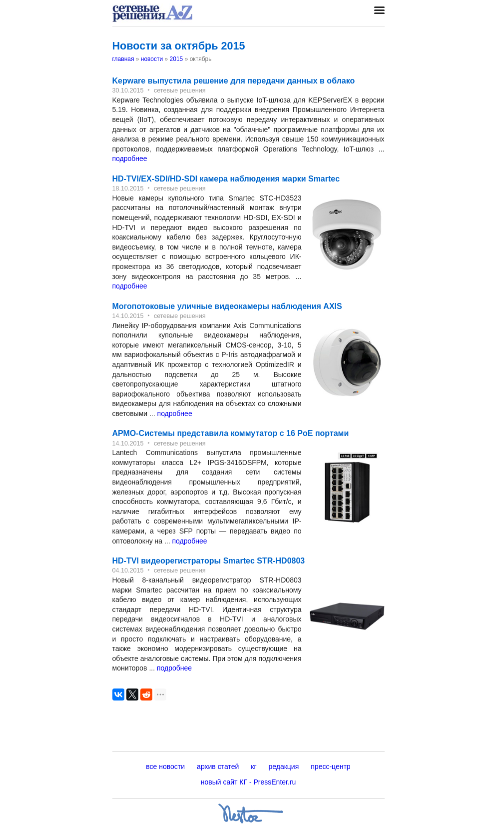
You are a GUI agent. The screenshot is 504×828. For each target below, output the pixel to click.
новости (152, 59)
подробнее (130, 158)
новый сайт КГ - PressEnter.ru (249, 782)
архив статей (218, 766)
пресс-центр (330, 766)
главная (123, 59)
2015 (177, 59)
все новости (165, 766)
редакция (284, 766)
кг (253, 766)
